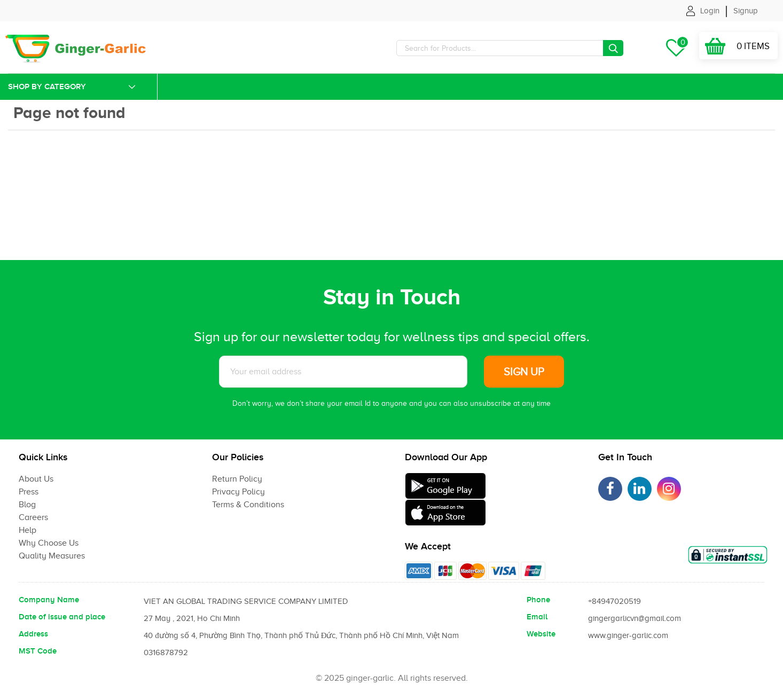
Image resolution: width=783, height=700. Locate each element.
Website (541, 634)
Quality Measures (52, 556)
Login (710, 11)
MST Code (38, 651)
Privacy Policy (238, 492)
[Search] (510, 48)
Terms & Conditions (248, 505)
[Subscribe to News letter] (343, 372)
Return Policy (237, 479)
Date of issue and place (62, 617)
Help (28, 530)
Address (33, 634)
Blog (27, 505)
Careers (33, 517)
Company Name (49, 600)
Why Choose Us (49, 543)
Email (537, 617)
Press (29, 492)
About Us (36, 479)
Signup (746, 11)
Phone (538, 600)
